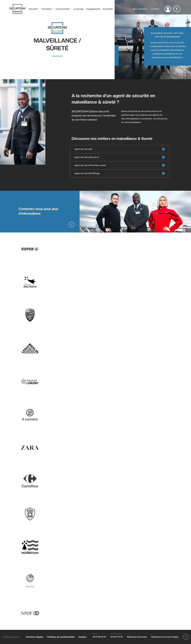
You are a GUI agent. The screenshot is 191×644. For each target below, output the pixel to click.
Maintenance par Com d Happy (165, 637)
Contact (155, 9)
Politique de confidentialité (61, 637)
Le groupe (79, 9)
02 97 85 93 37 (99, 637)
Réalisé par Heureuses (137, 637)
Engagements (93, 9)
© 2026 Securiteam (11, 637)
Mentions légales (35, 637)
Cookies (83, 637)
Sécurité (33, 9)
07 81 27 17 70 (117, 637)
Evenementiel (63, 9)
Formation (46, 9)
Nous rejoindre (139, 9)
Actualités (108, 9)
